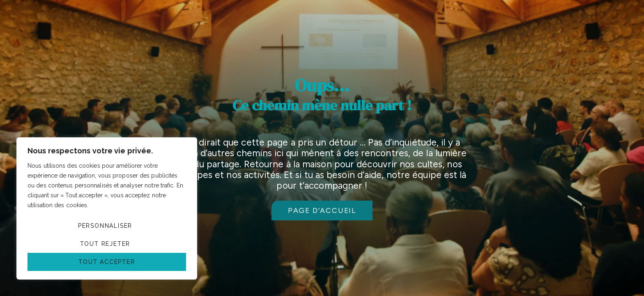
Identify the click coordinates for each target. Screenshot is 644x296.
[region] (107, 208)
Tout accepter (107, 262)
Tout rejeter (105, 244)
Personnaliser (105, 226)
